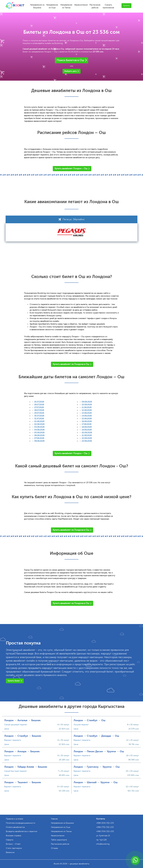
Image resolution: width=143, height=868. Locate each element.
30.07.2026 (39, 416)
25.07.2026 (39, 402)
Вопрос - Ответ (13, 844)
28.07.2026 (39, 410)
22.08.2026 (87, 438)
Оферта (9, 840)
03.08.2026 (39, 427)
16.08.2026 (87, 421)
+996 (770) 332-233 (105, 827)
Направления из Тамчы (66, 6)
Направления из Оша (52, 6)
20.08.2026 (87, 433)
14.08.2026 (87, 416)
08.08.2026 (39, 441)
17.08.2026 (87, 424)
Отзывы (54, 848)
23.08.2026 (87, 441)
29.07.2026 (39, 413)
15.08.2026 (87, 419)
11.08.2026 (87, 407)
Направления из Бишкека (37, 6)
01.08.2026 (39, 421)
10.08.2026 (87, 405)
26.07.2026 (39, 405)
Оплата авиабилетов (15, 827)
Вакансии (10, 852)
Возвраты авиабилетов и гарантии (22, 831)
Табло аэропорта (59, 840)
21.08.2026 (87, 435)
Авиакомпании (81, 5)
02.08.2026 (39, 424)
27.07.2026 (39, 407)
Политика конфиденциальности (21, 823)
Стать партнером (14, 848)
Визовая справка (13, 836)
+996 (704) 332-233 (105, 831)
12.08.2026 (87, 410)
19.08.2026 (87, 430)
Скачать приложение (108, 6)
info (103, 844)
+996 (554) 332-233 (105, 823)
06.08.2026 (39, 435)
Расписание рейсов (95, 6)
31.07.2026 (39, 419)
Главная (54, 819)
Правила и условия (14, 819)
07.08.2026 (39, 438)
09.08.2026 (87, 402)
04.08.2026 (39, 430)
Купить (126, 6)
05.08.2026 (39, 433)
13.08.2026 (87, 413)
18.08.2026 (87, 427)
